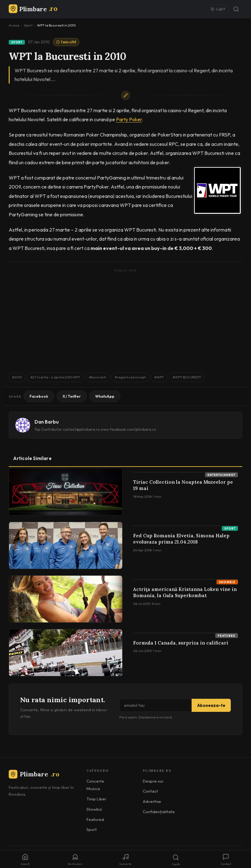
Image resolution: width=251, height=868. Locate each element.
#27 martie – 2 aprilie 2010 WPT (55, 377)
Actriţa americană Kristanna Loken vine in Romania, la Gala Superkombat (185, 592)
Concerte (95, 781)
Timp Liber (96, 799)
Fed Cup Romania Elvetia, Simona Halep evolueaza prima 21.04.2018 (181, 539)
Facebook (39, 396)
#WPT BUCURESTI (187, 377)
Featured (227, 636)
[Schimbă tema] (218, 9)
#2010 (17, 377)
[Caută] (236, 9)
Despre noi (153, 781)
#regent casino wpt (130, 377)
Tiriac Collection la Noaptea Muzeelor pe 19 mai (183, 485)
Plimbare (34, 774)
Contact (150, 791)
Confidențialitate (159, 812)
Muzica (93, 789)
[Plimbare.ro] (33, 9)
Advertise (152, 801)
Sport (28, 25)
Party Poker (129, 119)
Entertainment (221, 475)
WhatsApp (105, 396)
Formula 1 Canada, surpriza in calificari (181, 643)
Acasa (14, 25)
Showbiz (227, 582)
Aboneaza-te (211, 705)
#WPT (159, 377)
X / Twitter (72, 396)
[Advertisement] (126, 318)
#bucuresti (98, 377)
